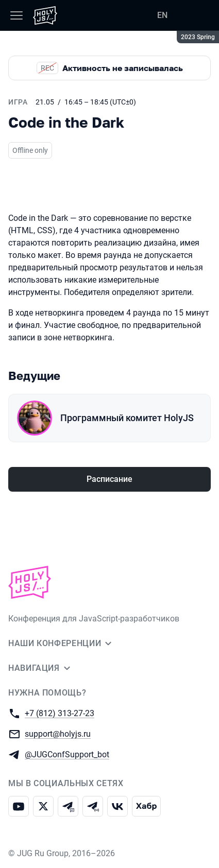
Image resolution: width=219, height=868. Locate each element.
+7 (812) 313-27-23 (60, 713)
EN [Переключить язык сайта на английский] (162, 15)
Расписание (109, 479)
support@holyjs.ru (58, 733)
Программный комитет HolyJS (127, 418)
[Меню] (16, 15)
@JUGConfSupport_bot (67, 754)
